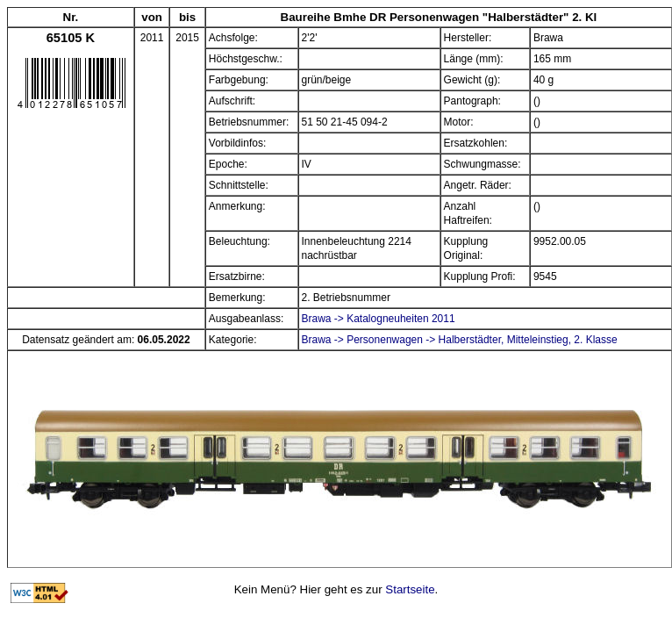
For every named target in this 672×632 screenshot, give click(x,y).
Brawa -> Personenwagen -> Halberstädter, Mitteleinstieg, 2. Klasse (460, 340)
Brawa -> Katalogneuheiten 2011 (379, 319)
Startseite (410, 589)
